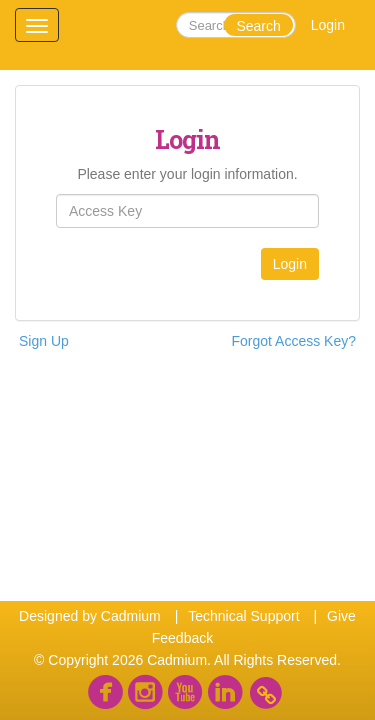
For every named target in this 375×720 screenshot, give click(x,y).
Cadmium (131, 616)
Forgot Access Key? (293, 341)
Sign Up (44, 341)
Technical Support (243, 616)
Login (328, 25)
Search (258, 26)
